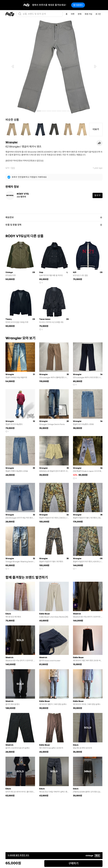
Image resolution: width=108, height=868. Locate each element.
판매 (80, 14)
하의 (13, 168)
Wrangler (12, 142)
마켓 (73, 14)
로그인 (98, 14)
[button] (13, 66)
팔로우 (98, 195)
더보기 (96, 129)
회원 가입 (88, 14)
